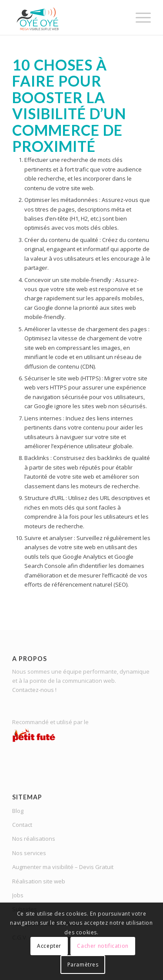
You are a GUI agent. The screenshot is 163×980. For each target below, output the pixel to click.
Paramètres (83, 965)
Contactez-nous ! (34, 690)
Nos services (29, 853)
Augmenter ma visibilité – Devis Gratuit (63, 867)
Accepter (49, 946)
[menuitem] (139, 17)
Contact (22, 825)
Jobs (18, 895)
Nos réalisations (34, 839)
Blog (18, 811)
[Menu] (139, 17)
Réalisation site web (39, 881)
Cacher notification (103, 946)
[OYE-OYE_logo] (68, 17)
